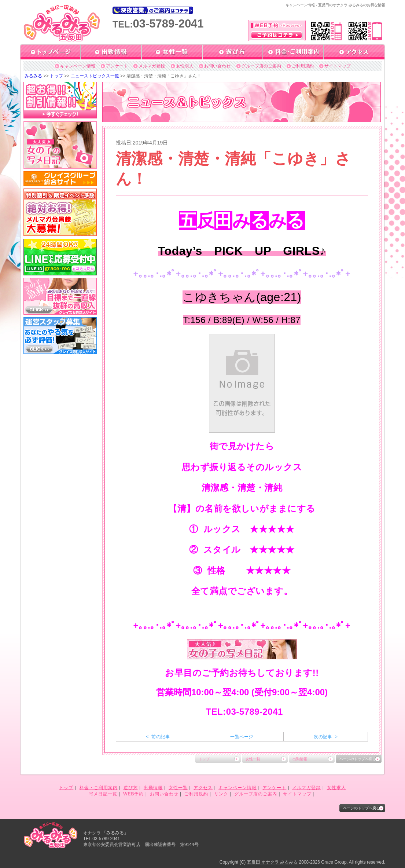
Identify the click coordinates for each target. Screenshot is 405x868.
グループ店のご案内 (261, 66)
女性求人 (185, 66)
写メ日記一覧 (103, 794)
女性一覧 (253, 759)
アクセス (203, 788)
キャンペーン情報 (78, 66)
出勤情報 (300, 759)
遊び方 (131, 788)
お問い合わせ (217, 66)
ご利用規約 (303, 66)
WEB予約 (133, 794)
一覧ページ (242, 737)
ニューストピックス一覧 (95, 76)
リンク (221, 794)
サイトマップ (338, 66)
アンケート (117, 66)
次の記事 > (326, 737)
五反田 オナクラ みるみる (273, 862)
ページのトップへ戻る (358, 759)
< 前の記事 (158, 737)
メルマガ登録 (152, 66)
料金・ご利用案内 (99, 788)
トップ (56, 76)
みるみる (33, 76)
